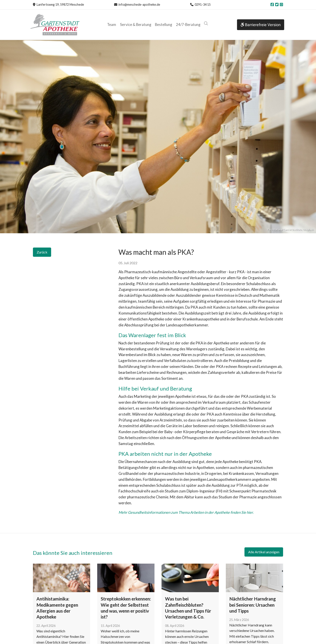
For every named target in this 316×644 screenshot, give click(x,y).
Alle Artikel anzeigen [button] (264, 552)
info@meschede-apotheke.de (139, 5)
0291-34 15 (203, 5)
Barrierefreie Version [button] (261, 25)
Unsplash (308, 230)
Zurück (42, 252)
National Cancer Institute (288, 230)
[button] (206, 24)
